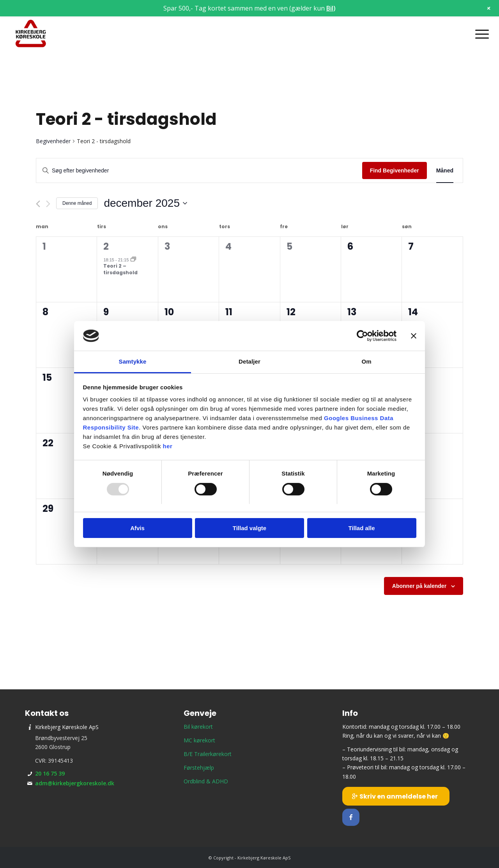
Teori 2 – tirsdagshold (120, 269)
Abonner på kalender (419, 586)
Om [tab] (366, 361)
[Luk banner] (414, 336)
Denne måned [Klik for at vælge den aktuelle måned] (77, 203)
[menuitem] (480, 34)
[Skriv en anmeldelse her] (396, 796)
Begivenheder (53, 141)
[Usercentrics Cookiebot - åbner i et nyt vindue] (362, 336)
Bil (330, 8)
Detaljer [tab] (249, 361)
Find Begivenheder (395, 170)
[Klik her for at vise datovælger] (145, 203)
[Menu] (480, 34)
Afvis (137, 528)
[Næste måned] (48, 204)
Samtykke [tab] (133, 361)
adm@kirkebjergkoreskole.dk (75, 783)
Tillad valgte (249, 528)
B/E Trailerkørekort (208, 754)
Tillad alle (361, 528)
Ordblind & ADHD (206, 781)
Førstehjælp (199, 768)
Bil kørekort (198, 727)
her (168, 446)
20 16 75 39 (50, 773)
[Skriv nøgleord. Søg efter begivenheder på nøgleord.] (199, 171)
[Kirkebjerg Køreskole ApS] (31, 34)
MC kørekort (199, 740)
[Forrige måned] (38, 204)
